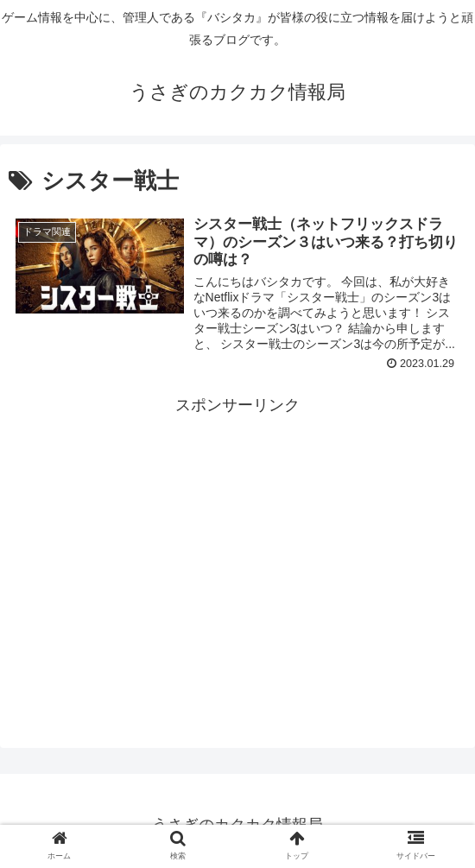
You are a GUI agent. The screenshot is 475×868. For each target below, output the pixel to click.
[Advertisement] (237, 540)
